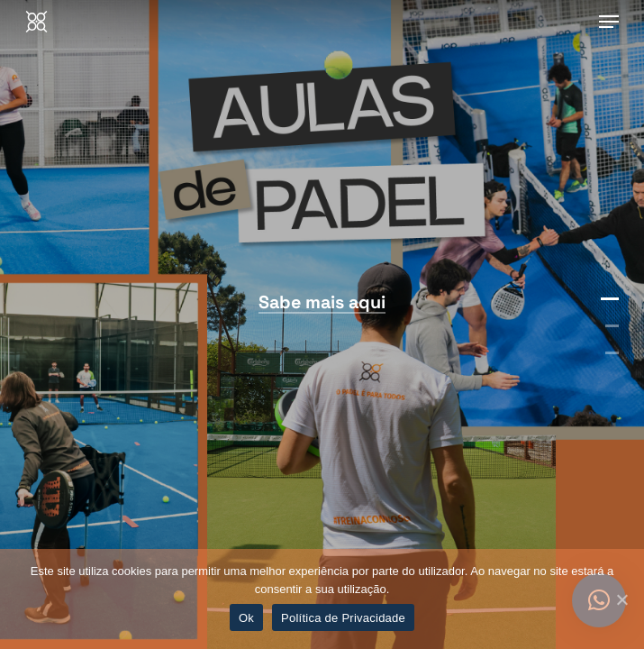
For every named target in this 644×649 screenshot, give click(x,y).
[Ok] (621, 599)
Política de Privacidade (343, 618)
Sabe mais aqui (322, 302)
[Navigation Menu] (609, 22)
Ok (246, 618)
